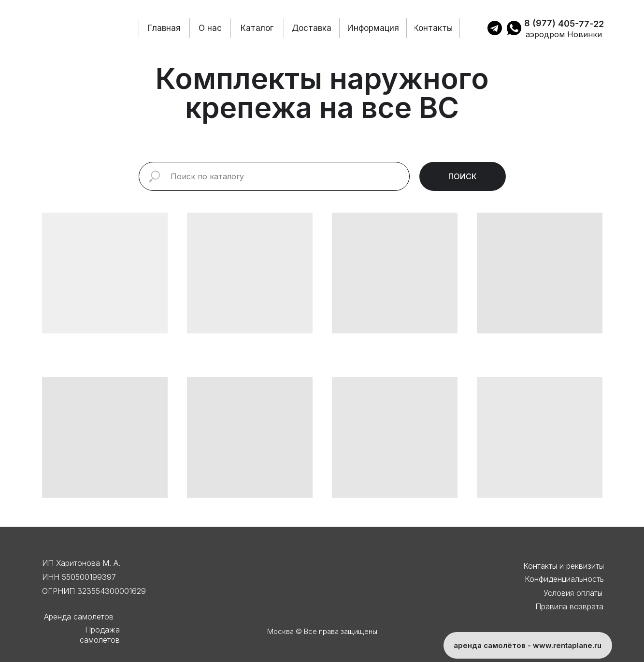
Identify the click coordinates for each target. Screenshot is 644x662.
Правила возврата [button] (569, 606)
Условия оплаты (573, 593)
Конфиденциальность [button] (564, 579)
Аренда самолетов (79, 617)
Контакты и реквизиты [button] (564, 566)
